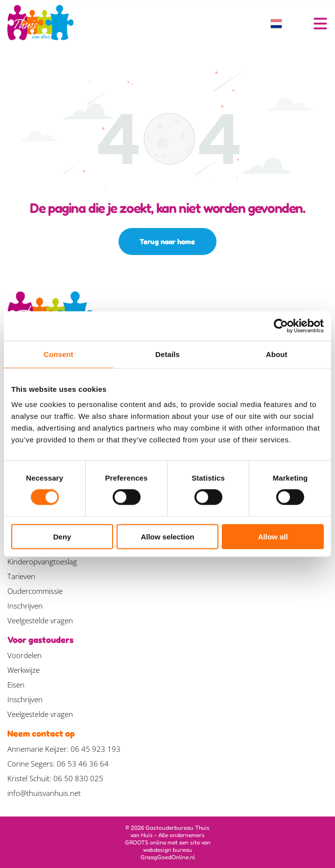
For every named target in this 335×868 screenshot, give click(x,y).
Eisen (16, 685)
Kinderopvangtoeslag (42, 562)
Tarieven (21, 576)
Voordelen (24, 655)
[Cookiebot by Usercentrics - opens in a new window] (281, 326)
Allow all (273, 536)
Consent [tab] (59, 354)
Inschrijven (25, 606)
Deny (62, 536)
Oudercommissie (35, 591)
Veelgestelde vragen (40, 620)
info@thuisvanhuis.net (44, 793)
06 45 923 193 (96, 749)
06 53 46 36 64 (83, 764)
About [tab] (277, 354)
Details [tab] (167, 354)
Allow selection (167, 536)
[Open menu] (320, 24)
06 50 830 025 (78, 778)
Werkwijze (24, 670)
